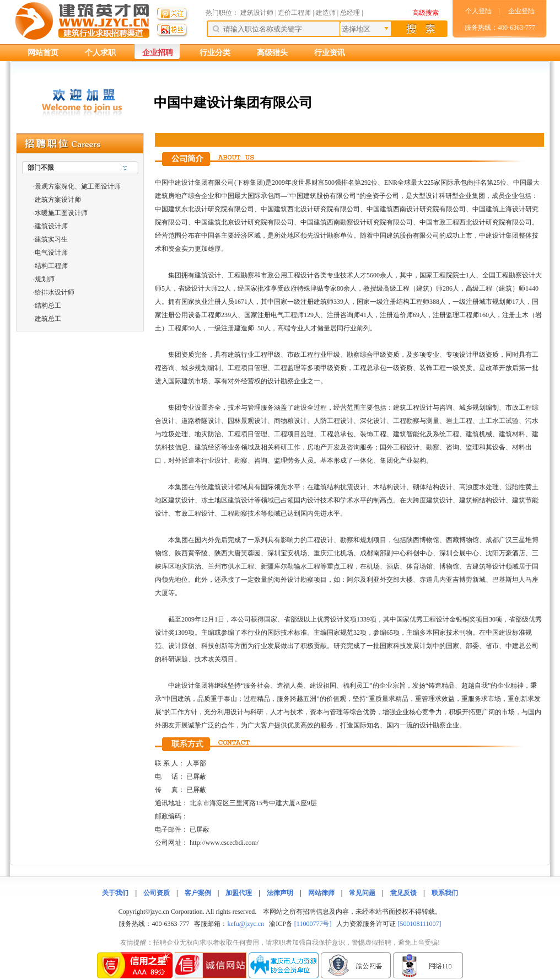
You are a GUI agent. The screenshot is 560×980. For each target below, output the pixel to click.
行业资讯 (330, 53)
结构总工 (48, 306)
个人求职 (100, 53)
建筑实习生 (51, 239)
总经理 (350, 13)
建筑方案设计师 (58, 200)
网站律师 (321, 893)
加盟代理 (239, 893)
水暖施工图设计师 (61, 213)
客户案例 (198, 893)
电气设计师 (51, 253)
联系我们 (445, 893)
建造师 (326, 13)
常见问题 (362, 893)
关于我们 (115, 893)
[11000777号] (313, 924)
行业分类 (215, 53)
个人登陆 (478, 11)
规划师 (45, 279)
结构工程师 (51, 266)
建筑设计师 (258, 13)
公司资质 (157, 893)
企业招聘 (158, 53)
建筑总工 (48, 319)
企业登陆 (521, 11)
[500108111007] (419, 924)
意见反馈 (403, 893)
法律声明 (280, 893)
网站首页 (43, 53)
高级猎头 (272, 53)
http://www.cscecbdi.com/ (224, 843)
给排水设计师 (55, 292)
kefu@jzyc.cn (246, 924)
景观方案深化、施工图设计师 (78, 186)
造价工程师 (294, 13)
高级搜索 (426, 13)
